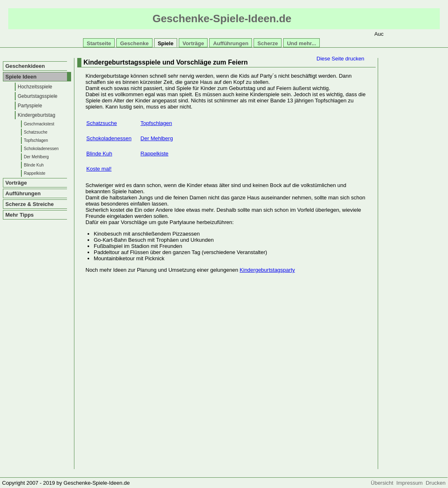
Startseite (99, 43)
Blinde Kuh (34, 165)
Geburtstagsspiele (38, 96)
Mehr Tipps (20, 215)
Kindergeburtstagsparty (267, 270)
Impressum (411, 483)
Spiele (166, 43)
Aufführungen (231, 43)
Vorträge (193, 43)
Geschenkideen (25, 66)
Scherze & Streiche (30, 204)
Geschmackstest (39, 124)
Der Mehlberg (36, 157)
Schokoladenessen (41, 149)
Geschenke (134, 43)
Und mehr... (301, 43)
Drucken (436, 483)
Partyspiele (30, 106)
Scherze (268, 43)
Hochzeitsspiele (35, 87)
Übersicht (383, 483)
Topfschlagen (36, 140)
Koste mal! (99, 169)
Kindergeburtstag (36, 115)
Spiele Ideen (21, 77)
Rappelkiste (35, 173)
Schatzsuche (36, 132)
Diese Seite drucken (340, 59)
